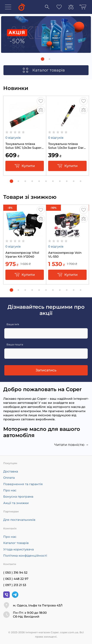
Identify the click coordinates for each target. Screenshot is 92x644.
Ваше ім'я (13, 324)
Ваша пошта (15, 344)
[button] (43, 59)
